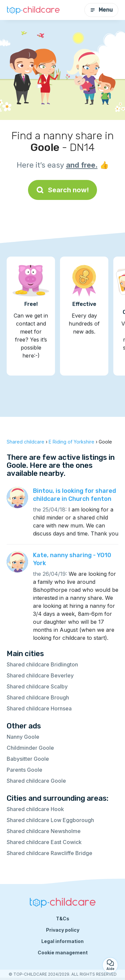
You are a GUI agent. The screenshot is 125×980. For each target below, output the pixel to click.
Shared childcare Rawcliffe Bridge (49, 853)
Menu (101, 10)
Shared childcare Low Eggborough (50, 820)
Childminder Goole (30, 748)
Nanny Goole (23, 737)
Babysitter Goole (28, 759)
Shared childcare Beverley (40, 675)
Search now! (62, 190)
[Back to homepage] (33, 10)
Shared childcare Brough (38, 697)
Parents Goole (24, 770)
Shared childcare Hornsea (39, 708)
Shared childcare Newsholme (44, 831)
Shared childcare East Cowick (44, 842)
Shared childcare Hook (35, 809)
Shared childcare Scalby (37, 686)
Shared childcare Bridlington (42, 664)
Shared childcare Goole (36, 781)
